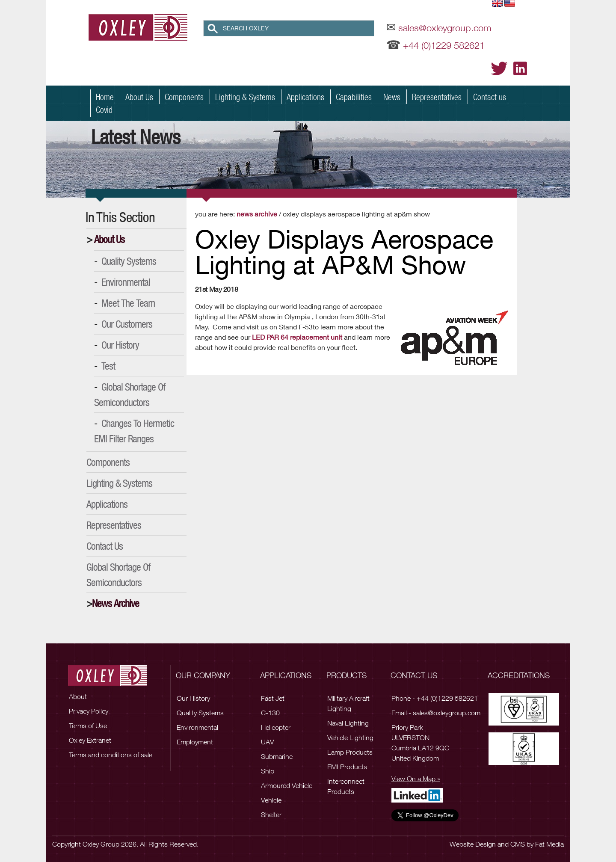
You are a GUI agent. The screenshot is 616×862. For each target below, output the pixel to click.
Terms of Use (88, 726)
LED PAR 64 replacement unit (298, 337)
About (78, 696)
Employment (195, 742)
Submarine (277, 756)
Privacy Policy (89, 711)
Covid (104, 110)
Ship (268, 771)
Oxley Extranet (90, 740)
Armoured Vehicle (287, 785)
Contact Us (105, 546)
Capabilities (354, 97)
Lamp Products (350, 752)
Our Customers (127, 324)
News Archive (115, 603)
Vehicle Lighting (350, 738)
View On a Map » (416, 779)
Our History (120, 345)
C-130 (270, 713)
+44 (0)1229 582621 (444, 45)
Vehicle (271, 800)
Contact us (490, 97)
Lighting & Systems (245, 97)
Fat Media (549, 844)
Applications (305, 97)
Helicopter (276, 727)
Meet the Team (128, 303)
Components (184, 97)
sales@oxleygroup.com (445, 28)
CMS (518, 844)
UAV (267, 742)
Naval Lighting (348, 723)
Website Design (473, 844)
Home (105, 97)
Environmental (126, 282)
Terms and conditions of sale (111, 755)
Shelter (271, 815)
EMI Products (347, 767)
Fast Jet (273, 698)
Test (108, 366)
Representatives (437, 97)
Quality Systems (129, 261)
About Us (139, 97)
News (392, 97)
